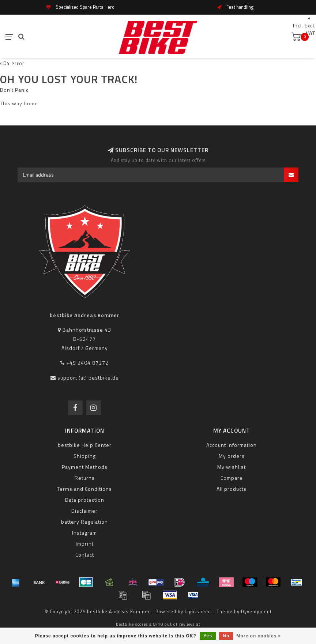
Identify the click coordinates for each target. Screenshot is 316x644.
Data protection (85, 500)
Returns (85, 478)
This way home (19, 103)
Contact (85, 555)
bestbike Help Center (85, 445)
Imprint (85, 544)
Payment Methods (85, 467)
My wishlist (232, 467)
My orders (232, 456)
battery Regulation (84, 522)
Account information (232, 445)
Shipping (85, 456)
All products (232, 489)
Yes (208, 636)
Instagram (84, 533)
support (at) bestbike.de (88, 378)
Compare (232, 478)
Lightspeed (198, 612)
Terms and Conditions (84, 489)
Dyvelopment (256, 612)
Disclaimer (84, 511)
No (226, 636)
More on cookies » (259, 636)
